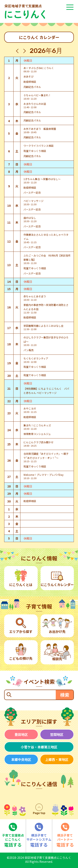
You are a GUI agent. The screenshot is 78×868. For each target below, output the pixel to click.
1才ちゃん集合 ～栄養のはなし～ (42, 179)
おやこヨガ (30, 408)
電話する (13, 835)
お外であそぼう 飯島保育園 (40, 129)
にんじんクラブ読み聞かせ (38, 442)
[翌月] (24, 51)
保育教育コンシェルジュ (37, 434)
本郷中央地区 (21, 759)
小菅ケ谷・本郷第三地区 (39, 747)
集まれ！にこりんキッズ (37, 425)
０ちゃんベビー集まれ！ (37, 95)
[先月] (18, 51)
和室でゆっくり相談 (35, 151)
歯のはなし (30, 218)
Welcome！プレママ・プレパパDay (43, 475)
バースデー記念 (32, 192)
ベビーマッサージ (33, 201)
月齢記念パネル (32, 87)
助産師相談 (30, 82)
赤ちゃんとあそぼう (35, 296)
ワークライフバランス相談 (38, 146)
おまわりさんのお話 (35, 104)
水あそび (28, 76)
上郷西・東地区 (57, 759)
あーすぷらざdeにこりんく (39, 68)
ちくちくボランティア (36, 358)
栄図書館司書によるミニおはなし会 (43, 326)
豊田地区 (21, 734)
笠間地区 (57, 734)
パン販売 (29, 350)
